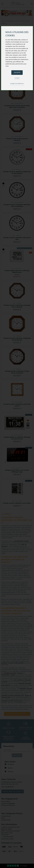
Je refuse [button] (17, 78)
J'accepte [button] (17, 73)
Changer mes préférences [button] (17, 83)
